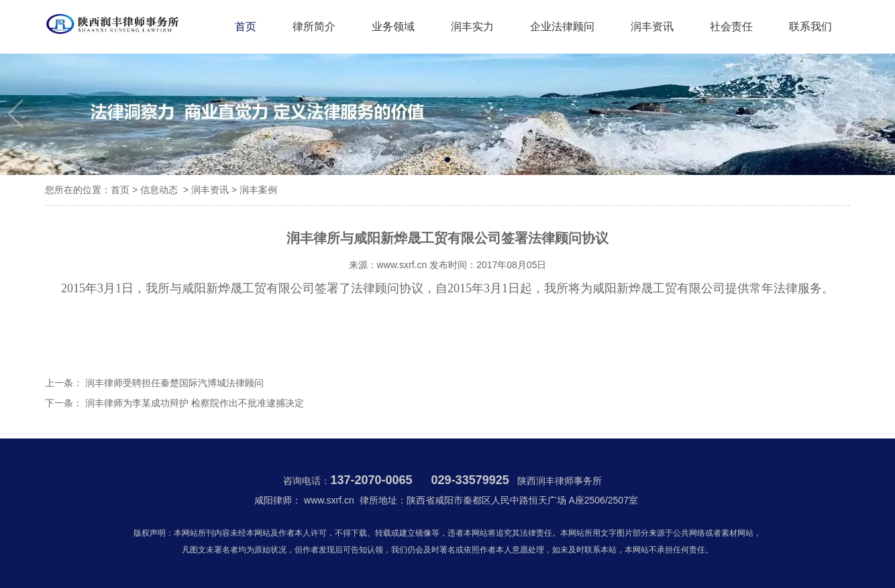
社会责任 (731, 26)
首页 (246, 26)
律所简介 (314, 26)
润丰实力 (472, 26)
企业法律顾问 (562, 26)
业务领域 (393, 26)
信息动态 (159, 190)
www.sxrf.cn (402, 265)
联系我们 (810, 26)
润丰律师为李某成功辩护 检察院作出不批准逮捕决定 (193, 403)
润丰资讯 (652, 26)
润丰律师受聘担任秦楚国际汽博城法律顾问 (173, 383)
